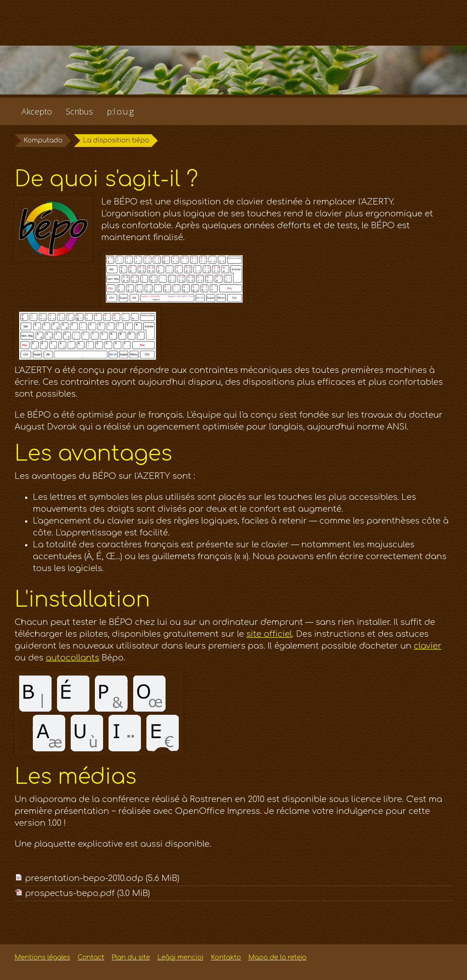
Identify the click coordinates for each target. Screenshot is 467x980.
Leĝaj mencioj (180, 957)
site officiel (269, 634)
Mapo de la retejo (278, 957)
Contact (91, 957)
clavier (428, 646)
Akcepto (37, 111)
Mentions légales (42, 957)
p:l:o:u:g (120, 111)
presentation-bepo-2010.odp (102, 878)
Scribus (79, 111)
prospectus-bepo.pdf (88, 893)
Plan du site (131, 957)
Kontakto (226, 957)
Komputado (43, 140)
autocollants (72, 658)
